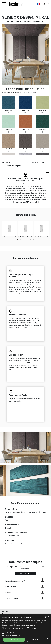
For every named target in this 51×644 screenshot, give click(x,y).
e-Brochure (6, 163)
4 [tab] (27, 239)
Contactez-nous (25, 574)
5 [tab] (30, 239)
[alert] (25, 629)
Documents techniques (11, 165)
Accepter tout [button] (14, 640)
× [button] (48, 617)
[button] (5, 55)
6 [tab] (34, 239)
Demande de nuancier (35, 163)
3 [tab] (24, 239)
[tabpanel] (10, 230)
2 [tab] (21, 239)
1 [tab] (18, 239)
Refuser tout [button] (37, 640)
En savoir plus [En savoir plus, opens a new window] (31, 625)
